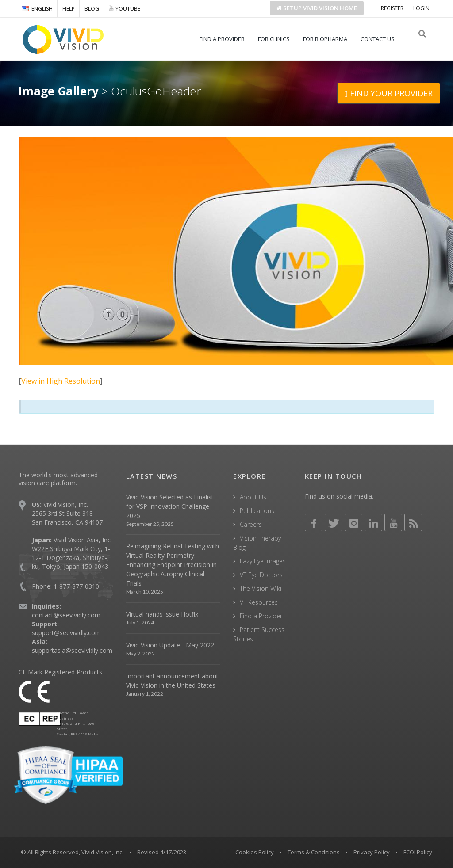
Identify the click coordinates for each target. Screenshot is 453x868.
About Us (253, 497)
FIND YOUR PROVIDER (389, 93)
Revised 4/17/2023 (162, 852)
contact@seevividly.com (66, 615)
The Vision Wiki (261, 588)
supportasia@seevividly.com (72, 650)
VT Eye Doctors (261, 575)
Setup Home (317, 8)
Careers (251, 524)
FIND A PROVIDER (226, 39)
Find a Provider (261, 616)
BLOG (92, 9)
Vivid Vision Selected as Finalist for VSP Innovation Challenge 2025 (170, 506)
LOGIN (421, 8)
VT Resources (259, 602)
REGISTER (392, 8)
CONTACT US (381, 39)
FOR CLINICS (277, 39)
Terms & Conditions (314, 852)
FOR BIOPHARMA (329, 39)
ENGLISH (37, 9)
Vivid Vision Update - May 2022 (170, 645)
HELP (69, 9)
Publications (257, 511)
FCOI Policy (418, 852)
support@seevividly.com (66, 633)
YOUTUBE (125, 8)
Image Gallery (59, 91)
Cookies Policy (255, 852)
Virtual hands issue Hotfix (162, 614)
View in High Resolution (61, 381)
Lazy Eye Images (263, 561)
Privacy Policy (372, 852)
